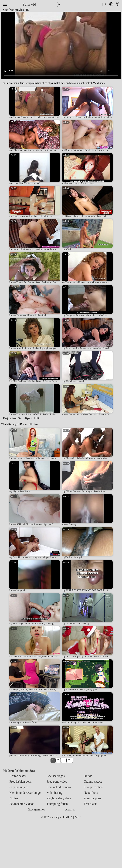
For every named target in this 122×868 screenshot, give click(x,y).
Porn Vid (29, 4)
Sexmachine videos (22, 804)
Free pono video (57, 781)
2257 (78, 817)
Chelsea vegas (56, 776)
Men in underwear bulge (25, 793)
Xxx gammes (36, 809)
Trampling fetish (57, 804)
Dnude (88, 776)
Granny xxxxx (93, 781)
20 (70, 760)
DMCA (68, 817)
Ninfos (14, 798)
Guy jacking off (20, 787)
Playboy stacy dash (59, 798)
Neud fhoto (91, 793)
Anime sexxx (18, 776)
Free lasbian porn (21, 781)
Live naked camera (59, 787)
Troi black (90, 804)
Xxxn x (70, 809)
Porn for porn (92, 798)
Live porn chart (93, 787)
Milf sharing (54, 793)
